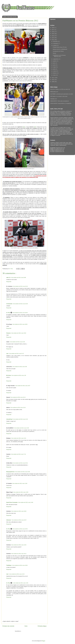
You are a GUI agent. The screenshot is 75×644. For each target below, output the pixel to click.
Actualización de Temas (58, 51)
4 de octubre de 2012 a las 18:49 (20, 313)
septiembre (56, 59)
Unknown (9, 520)
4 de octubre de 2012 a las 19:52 (19, 333)
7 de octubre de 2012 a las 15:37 (19, 520)
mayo (55, 67)
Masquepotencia (10, 472)
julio (54, 63)
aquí (24, 127)
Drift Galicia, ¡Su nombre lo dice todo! (59, 96)
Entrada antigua (42, 626)
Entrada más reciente (8, 626)
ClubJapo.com (54, 99)
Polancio (8, 333)
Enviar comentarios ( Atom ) (28, 631)
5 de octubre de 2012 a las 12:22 (20, 419)
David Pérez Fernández (12, 502)
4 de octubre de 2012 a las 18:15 (20, 286)
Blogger (43, 641)
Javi (7, 354)
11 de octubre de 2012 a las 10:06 (20, 565)
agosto (55, 61)
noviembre (56, 43)
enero (55, 75)
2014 (53, 36)
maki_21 (8, 277)
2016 (53, 32)
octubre (55, 45)
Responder (9, 282)
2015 (53, 34)
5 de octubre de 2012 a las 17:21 (18, 454)
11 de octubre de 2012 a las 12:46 (20, 583)
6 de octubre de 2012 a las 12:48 (20, 483)
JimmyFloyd (9, 419)
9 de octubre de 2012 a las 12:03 (19, 545)
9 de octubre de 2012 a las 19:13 (19, 554)
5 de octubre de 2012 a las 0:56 (20, 367)
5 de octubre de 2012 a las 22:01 (20, 463)
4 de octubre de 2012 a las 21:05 (17, 342)
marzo (55, 71)
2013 (53, 38)
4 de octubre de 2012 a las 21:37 (16, 354)
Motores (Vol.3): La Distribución (60, 49)
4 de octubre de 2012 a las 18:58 (20, 324)
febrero (55, 73)
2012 (53, 40)
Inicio (26, 626)
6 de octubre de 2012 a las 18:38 (19, 511)
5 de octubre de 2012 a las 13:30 (21, 428)
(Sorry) (54, 53)
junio (54, 65)
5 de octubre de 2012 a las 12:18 (18, 407)
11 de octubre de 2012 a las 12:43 (17, 574)
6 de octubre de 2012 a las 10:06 (22, 472)
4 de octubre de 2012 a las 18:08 (18, 277)
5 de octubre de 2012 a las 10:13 (18, 397)
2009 (53, 82)
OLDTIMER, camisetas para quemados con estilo (62, 94)
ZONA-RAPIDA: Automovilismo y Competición (61, 103)
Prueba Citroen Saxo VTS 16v (60, 47)
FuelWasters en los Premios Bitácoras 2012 (59, 56)
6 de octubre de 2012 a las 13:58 (21, 492)
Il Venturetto (9, 304)
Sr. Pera (8, 313)
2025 (53, 28)
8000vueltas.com (54, 92)
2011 (53, 78)
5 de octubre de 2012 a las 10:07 (23, 386)
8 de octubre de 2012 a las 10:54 (20, 529)
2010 (53, 80)
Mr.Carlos (9, 375)
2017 (53, 30)
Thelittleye (9, 565)
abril (54, 69)
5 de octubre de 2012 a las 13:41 (19, 438)
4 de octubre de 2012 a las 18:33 (20, 304)
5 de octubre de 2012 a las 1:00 (19, 375)
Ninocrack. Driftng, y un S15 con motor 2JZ (60, 89)
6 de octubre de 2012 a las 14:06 (25, 502)
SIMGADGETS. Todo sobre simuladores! (60, 101)
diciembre (55, 41)
